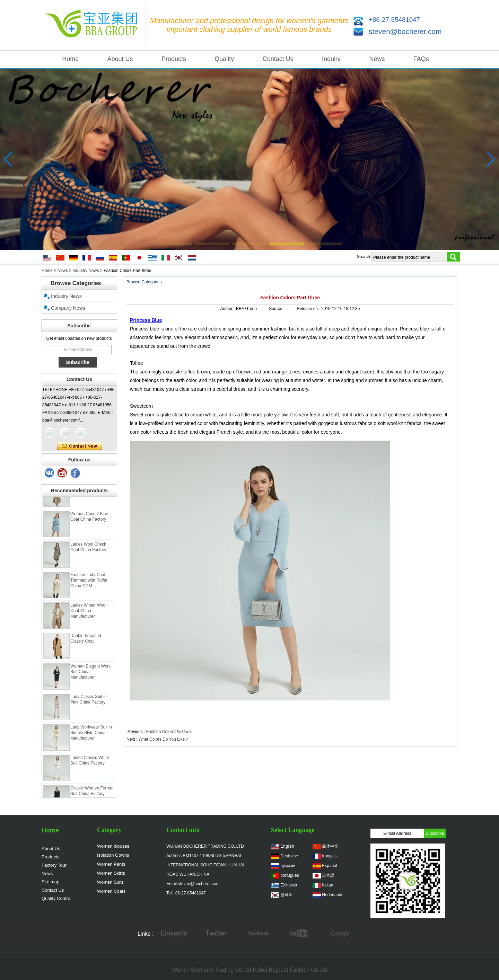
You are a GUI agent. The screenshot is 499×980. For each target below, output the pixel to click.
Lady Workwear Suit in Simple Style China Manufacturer (91, 735)
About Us (120, 59)
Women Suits (110, 882)
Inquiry (331, 59)
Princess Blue (146, 320)
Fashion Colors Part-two (169, 732)
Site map (50, 882)
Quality (224, 59)
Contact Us (278, 59)
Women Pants (111, 864)
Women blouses (113, 846)
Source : (277, 309)
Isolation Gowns (113, 855)
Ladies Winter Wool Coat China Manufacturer (88, 613)
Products (174, 59)
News (377, 59)
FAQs (421, 59)
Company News (68, 308)
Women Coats (111, 891)
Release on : (309, 309)
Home (70, 59)
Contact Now (80, 446)
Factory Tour (54, 865)
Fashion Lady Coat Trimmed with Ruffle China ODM (89, 583)
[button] (175, 244)
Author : (228, 309)
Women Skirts (111, 873)
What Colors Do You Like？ (164, 739)
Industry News (86, 271)
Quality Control (56, 898)
